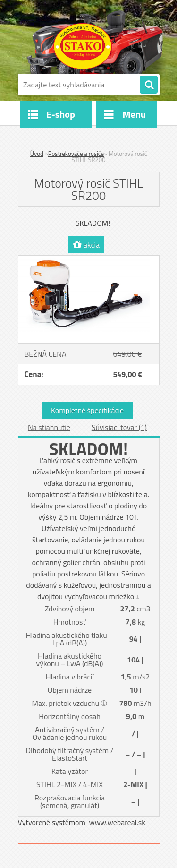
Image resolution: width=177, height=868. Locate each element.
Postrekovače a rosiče (76, 154)
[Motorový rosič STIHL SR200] (89, 259)
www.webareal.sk (117, 822)
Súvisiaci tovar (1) (119, 427)
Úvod (37, 154)
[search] (149, 85)
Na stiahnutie (49, 427)
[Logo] (83, 46)
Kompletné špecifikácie (87, 410)
